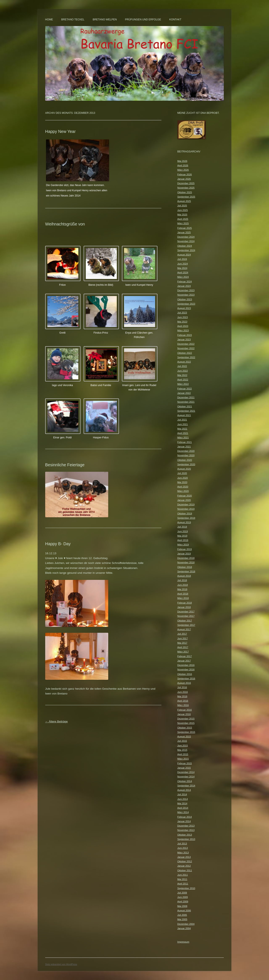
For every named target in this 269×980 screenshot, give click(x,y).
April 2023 (183, 326)
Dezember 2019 (186, 504)
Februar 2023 (185, 335)
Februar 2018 (185, 603)
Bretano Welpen (105, 20)
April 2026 (183, 165)
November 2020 (186, 455)
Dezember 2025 (186, 183)
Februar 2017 (185, 656)
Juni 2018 (183, 585)
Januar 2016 (184, 714)
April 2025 (183, 219)
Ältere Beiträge (57, 721)
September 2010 (186, 888)
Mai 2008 (182, 906)
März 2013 (183, 853)
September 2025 (186, 197)
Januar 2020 (184, 500)
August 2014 (184, 790)
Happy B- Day (58, 544)
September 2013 (186, 839)
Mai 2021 (182, 429)
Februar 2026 (185, 174)
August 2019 (184, 522)
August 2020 (184, 469)
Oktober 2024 (185, 246)
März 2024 (183, 277)
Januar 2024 (184, 286)
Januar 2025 (184, 232)
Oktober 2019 (185, 514)
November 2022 (186, 348)
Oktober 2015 (185, 728)
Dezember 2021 (186, 397)
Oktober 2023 (185, 299)
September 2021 (186, 411)
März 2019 (183, 545)
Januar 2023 (184, 339)
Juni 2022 (183, 371)
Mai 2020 (182, 482)
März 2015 (183, 759)
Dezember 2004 (186, 924)
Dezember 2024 (186, 237)
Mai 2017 (182, 643)
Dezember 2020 (186, 451)
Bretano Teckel (73, 20)
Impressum (183, 942)
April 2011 (183, 884)
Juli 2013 (182, 844)
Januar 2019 (184, 554)
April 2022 (183, 380)
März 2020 (183, 491)
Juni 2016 (183, 692)
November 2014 (186, 777)
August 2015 (184, 736)
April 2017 (183, 647)
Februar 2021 (185, 442)
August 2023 (184, 308)
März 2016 (183, 705)
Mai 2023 (182, 322)
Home (49, 20)
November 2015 (186, 723)
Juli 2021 (182, 420)
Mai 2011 (182, 879)
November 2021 (186, 402)
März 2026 (183, 170)
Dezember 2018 (186, 558)
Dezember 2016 (186, 665)
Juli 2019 (182, 527)
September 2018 (186, 571)
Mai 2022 (182, 375)
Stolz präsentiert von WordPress (61, 964)
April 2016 (183, 701)
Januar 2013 (184, 857)
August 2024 (184, 255)
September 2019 (186, 518)
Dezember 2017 (186, 612)
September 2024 (186, 250)
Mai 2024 (182, 268)
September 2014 (186, 786)
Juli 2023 (182, 313)
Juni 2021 (183, 424)
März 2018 (183, 598)
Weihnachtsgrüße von (65, 224)
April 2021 (183, 433)
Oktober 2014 (185, 781)
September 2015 (186, 732)
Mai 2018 (182, 589)
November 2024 (186, 241)
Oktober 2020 (185, 460)
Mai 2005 (182, 919)
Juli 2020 (182, 473)
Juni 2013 (183, 848)
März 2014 (183, 812)
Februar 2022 (185, 389)
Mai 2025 (182, 215)
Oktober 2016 (185, 674)
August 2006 (184, 911)
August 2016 (184, 683)
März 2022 (183, 384)
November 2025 (186, 188)
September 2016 (186, 679)
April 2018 (183, 594)
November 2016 (186, 669)
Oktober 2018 (185, 567)
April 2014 (183, 808)
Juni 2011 (183, 875)
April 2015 (183, 754)
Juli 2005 (182, 915)
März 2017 (183, 652)
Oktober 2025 (185, 192)
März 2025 (183, 223)
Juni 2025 (183, 210)
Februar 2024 (185, 282)
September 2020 (186, 464)
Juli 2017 (182, 634)
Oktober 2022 (185, 353)
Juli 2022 (182, 366)
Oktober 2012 (185, 861)
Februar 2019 (185, 549)
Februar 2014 (185, 817)
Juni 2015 (183, 745)
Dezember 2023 (186, 290)
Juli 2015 (182, 741)
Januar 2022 (184, 393)
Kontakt (175, 20)
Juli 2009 (182, 893)
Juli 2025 (182, 206)
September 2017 (186, 625)
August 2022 (184, 362)
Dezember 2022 (186, 344)
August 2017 (184, 629)
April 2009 (183, 901)
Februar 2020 (185, 496)
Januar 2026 (184, 179)
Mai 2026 (182, 161)
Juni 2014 (183, 799)
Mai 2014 (182, 803)
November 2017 (186, 616)
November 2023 (186, 295)
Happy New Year (60, 131)
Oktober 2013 (185, 835)
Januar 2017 (184, 661)
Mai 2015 (182, 750)
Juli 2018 (182, 580)
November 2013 (186, 830)
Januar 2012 (184, 866)
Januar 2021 (184, 447)
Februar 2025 (185, 228)
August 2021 (184, 415)
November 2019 (186, 509)
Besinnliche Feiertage (65, 465)
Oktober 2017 (185, 621)
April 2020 (183, 487)
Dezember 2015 (186, 719)
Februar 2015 (185, 763)
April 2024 (183, 273)
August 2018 (184, 576)
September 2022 (186, 357)
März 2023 (183, 330)
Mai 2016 (182, 696)
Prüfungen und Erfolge (143, 20)
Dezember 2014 (186, 772)
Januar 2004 (184, 928)
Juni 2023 (183, 317)
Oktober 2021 (185, 406)
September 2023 (186, 304)
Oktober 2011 (185, 870)
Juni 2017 (183, 638)
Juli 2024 (182, 259)
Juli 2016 (182, 687)
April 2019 (183, 540)
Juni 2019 (183, 531)
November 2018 (186, 562)
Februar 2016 (185, 710)
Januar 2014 (184, 821)
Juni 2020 (183, 478)
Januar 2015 (184, 768)
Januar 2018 (184, 607)
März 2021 (183, 438)
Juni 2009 (183, 897)
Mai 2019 (182, 536)
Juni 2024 (183, 264)
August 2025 (184, 201)
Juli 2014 (182, 794)
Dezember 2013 (186, 826)
